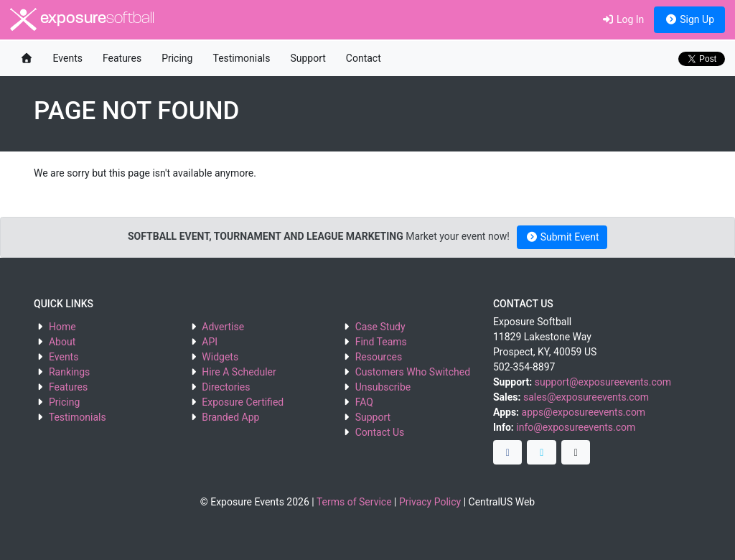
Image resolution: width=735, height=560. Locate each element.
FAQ (364, 402)
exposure (82, 19)
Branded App (230, 417)
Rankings (69, 372)
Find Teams (381, 342)
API (210, 342)
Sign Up (689, 19)
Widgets (220, 357)
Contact (364, 58)
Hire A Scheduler (239, 372)
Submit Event (562, 237)
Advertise (223, 327)
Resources (379, 357)
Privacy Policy (430, 502)
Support (308, 58)
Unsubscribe (383, 387)
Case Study (380, 327)
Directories (226, 387)
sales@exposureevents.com (586, 397)
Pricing (177, 58)
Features (122, 58)
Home (62, 327)
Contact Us (380, 432)
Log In (623, 19)
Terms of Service (354, 502)
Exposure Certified (243, 402)
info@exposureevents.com (576, 427)
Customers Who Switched (413, 372)
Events (68, 58)
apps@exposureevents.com (584, 412)
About (62, 342)
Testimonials (241, 58)
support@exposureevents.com (603, 382)
